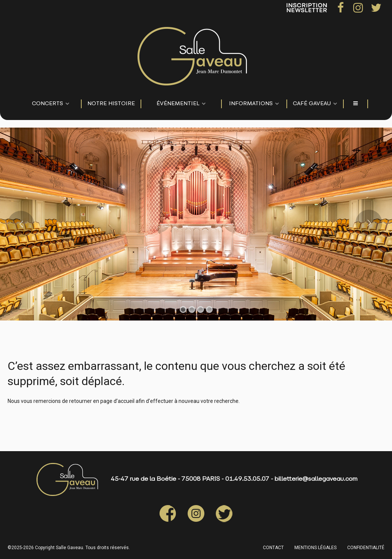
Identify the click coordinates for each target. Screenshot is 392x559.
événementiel (178, 104)
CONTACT (273, 548)
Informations (251, 104)
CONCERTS (47, 104)
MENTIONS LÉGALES (315, 548)
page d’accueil (117, 401)
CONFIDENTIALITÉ (366, 548)
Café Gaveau (312, 104)
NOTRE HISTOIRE (111, 104)
